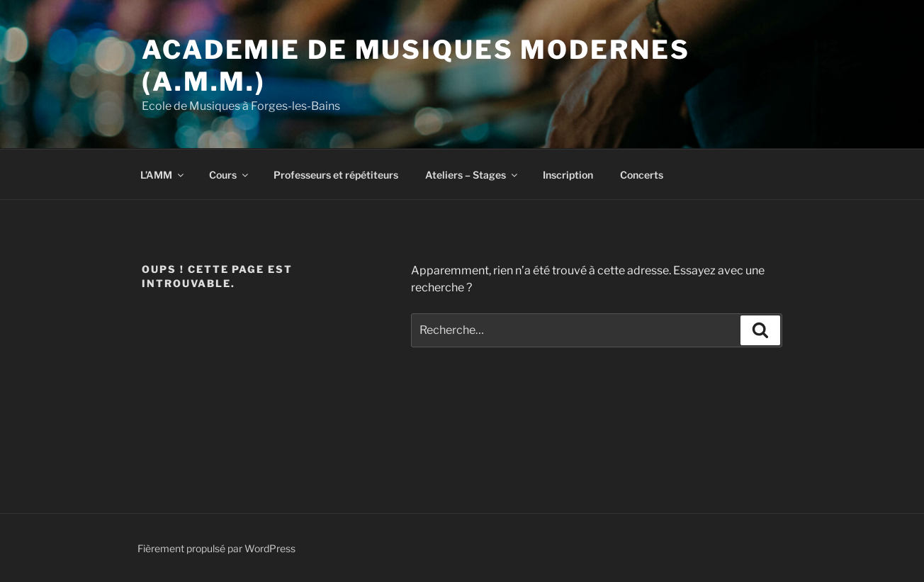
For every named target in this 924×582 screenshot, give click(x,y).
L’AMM (163, 175)
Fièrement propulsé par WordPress (216, 548)
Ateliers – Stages (472, 175)
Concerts (642, 175)
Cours (230, 175)
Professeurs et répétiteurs (336, 175)
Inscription (568, 175)
